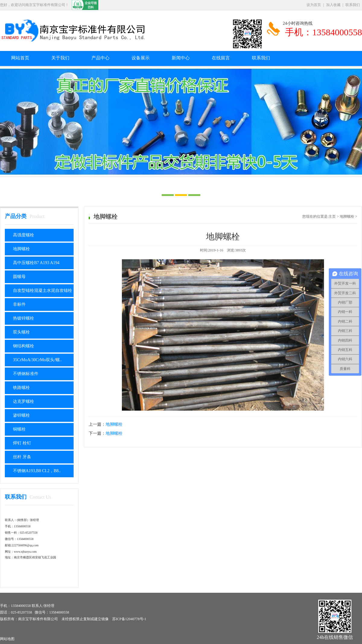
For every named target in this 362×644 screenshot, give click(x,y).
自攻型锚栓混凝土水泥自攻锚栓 (43, 290)
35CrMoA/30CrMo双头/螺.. (37, 360)
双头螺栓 (21, 332)
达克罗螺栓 (24, 401)
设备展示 (141, 58)
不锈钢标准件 (26, 374)
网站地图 (7, 639)
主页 (332, 216)
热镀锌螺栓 (24, 318)
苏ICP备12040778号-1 (129, 619)
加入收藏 (333, 5)
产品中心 (100, 58)
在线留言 (221, 58)
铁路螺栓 (21, 388)
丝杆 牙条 (22, 457)
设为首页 (314, 5)
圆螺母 (19, 277)
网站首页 (20, 58)
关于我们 (60, 58)
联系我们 (353, 5)
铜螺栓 (19, 429)
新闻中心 (181, 58)
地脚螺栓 (21, 249)
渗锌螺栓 (21, 415)
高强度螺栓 (24, 235)
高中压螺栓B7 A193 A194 (36, 263)
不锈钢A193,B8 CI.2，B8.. (37, 471)
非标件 (19, 304)
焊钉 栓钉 (22, 443)
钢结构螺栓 (24, 346)
